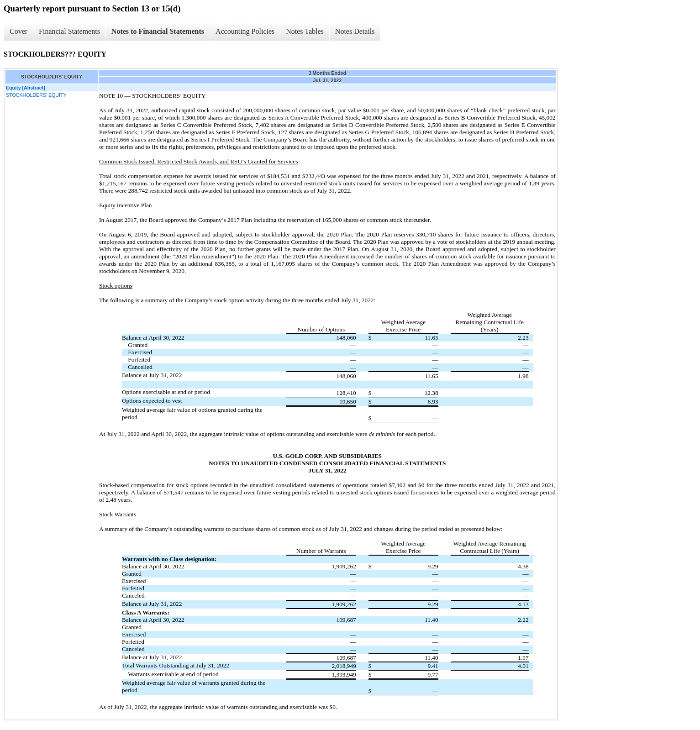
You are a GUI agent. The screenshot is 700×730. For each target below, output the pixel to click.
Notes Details (355, 31)
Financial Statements (69, 31)
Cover (18, 31)
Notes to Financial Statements (158, 31)
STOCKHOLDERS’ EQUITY (36, 95)
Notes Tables (305, 31)
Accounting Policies (245, 31)
